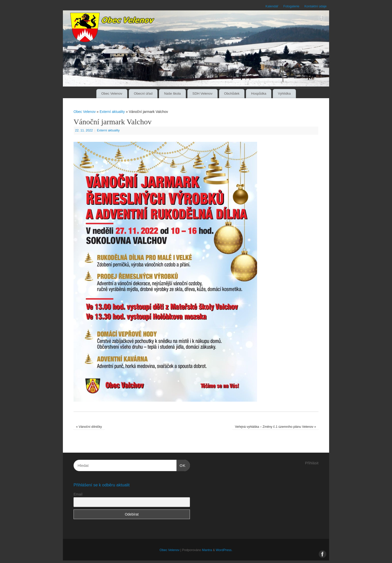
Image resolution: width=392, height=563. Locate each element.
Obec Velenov (112, 93)
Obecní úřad (143, 93)
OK (181, 465)
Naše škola (172, 93)
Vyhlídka (284, 93)
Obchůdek (232, 93)
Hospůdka (259, 93)
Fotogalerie (291, 6)
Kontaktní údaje (315, 6)
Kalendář (272, 6)
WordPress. (224, 550)
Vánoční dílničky (89, 427)
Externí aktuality (112, 112)
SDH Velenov (202, 93)
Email (78, 494)
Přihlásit (312, 463)
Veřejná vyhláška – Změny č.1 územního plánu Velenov (275, 427)
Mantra (207, 550)
